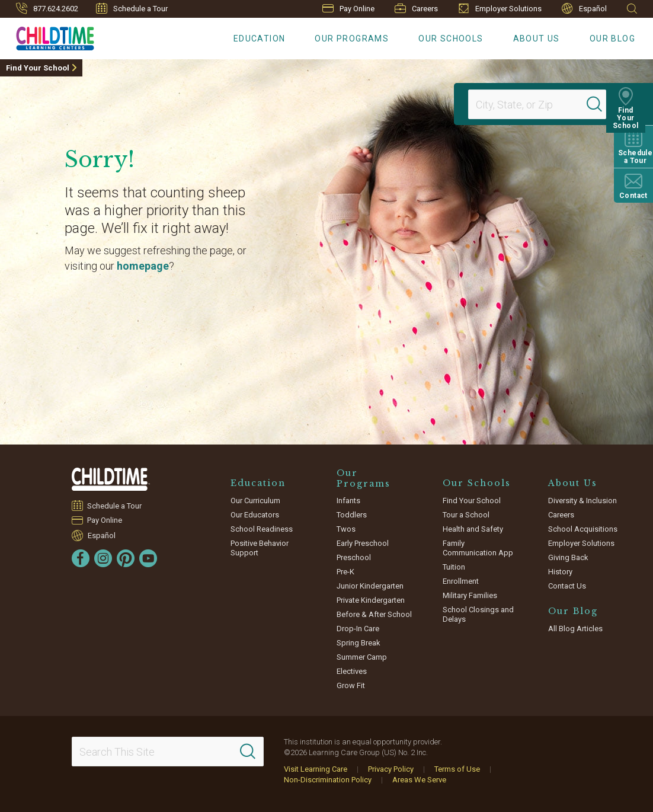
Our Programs (352, 39)
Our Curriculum (255, 501)
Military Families (470, 595)
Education (260, 39)
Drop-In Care (358, 629)
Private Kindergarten (371, 600)
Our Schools (451, 39)
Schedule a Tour (132, 8)
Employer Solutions (500, 8)
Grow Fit (351, 685)
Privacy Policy (391, 769)
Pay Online (348, 9)
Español (584, 9)
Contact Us (567, 586)
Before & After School (374, 614)
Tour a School (466, 515)
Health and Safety (473, 529)
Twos (346, 529)
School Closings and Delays (478, 614)
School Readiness (262, 529)
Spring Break (358, 643)
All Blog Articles (575, 629)
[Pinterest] (126, 558)
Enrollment (461, 581)
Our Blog (612, 39)
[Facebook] (81, 558)
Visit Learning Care (316, 769)
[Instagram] (103, 558)
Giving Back (568, 557)
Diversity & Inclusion (582, 501)
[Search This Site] (167, 752)
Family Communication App (478, 548)
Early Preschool (363, 543)
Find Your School (38, 68)
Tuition (454, 567)
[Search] (602, 104)
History (560, 572)
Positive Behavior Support (260, 548)
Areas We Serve (419, 780)
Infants (348, 501)
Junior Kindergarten (370, 586)
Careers (416, 8)
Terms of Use (457, 769)
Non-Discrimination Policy (328, 780)
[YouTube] (148, 558)
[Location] (532, 104)
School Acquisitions (583, 529)
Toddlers (352, 515)
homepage (143, 266)
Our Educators (255, 515)
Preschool (354, 557)
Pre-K (345, 572)
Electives (352, 671)
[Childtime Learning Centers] (47, 36)
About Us (537, 39)
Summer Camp (362, 657)
